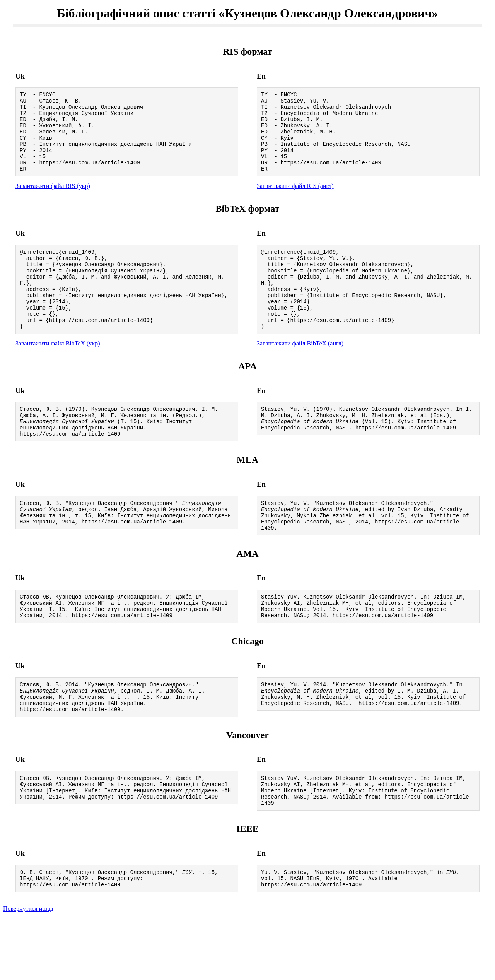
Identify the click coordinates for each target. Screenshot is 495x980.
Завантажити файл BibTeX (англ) (300, 374)
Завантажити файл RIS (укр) (53, 201)
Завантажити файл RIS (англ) (295, 201)
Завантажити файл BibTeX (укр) (58, 374)
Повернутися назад (28, 970)
